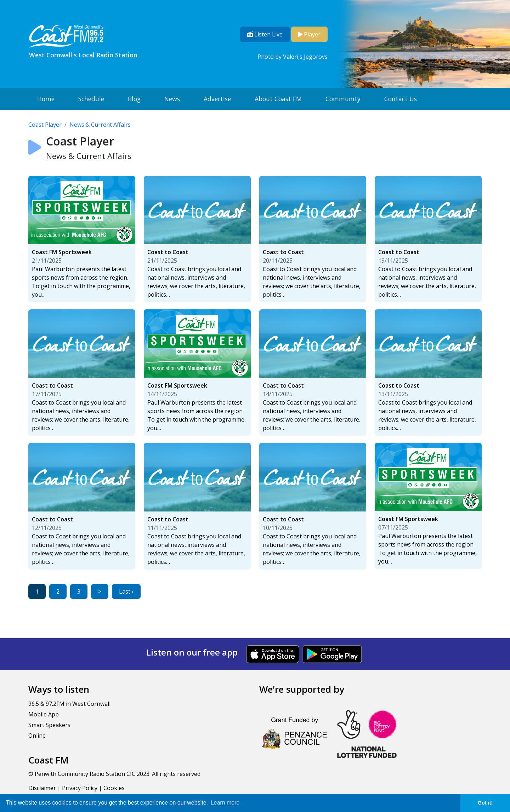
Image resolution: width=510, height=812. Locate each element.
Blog (134, 99)
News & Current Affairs (100, 125)
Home (46, 99)
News (172, 99)
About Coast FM (278, 99)
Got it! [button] (485, 803)
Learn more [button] (225, 803)
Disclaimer (42, 788)
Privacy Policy (80, 788)
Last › (126, 591)
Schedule (91, 99)
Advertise (217, 99)
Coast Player (45, 125)
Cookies (114, 788)
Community (343, 99)
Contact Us (401, 99)
